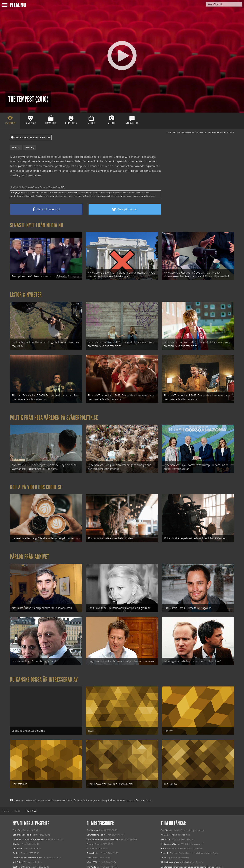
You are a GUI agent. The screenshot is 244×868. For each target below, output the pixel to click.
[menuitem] (6, 765)
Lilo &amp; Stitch (20, 857)
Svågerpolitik (167, 848)
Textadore (165, 835)
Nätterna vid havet (95, 830)
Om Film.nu (166, 785)
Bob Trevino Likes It (22, 789)
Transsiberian (93, 808)
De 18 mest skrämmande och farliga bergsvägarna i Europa (188, 821)
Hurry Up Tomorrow (22, 848)
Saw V (89, 844)
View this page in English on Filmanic (31, 138)
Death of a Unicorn (21, 821)
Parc (89, 812)
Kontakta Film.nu (169, 789)
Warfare (16, 808)
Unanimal (17, 803)
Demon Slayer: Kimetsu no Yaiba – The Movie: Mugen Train (39, 830)
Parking (90, 798)
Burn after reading (95, 835)
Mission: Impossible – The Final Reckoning (32, 852)
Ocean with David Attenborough (27, 812)
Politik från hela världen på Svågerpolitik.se (54, 402)
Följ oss (164, 803)
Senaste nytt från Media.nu (37, 225)
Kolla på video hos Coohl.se (36, 467)
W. (88, 803)
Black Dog (17, 785)
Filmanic (165, 808)
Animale (16, 839)
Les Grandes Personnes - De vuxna (102, 794)
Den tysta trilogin (21, 826)
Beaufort (91, 840)
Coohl (164, 812)
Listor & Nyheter (26, 290)
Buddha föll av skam (96, 826)
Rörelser (17, 798)
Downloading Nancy (96, 789)
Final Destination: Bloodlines (26, 843)
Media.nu (165, 840)
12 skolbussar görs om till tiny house (178, 817)
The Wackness (93, 821)
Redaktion (166, 794)
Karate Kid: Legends (22, 861)
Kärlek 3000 (92, 817)
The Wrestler (92, 785)
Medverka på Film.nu (171, 798)
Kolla (163, 826)
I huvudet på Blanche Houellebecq (29, 794)
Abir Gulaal (18, 817)
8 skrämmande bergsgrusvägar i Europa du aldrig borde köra (189, 830)
